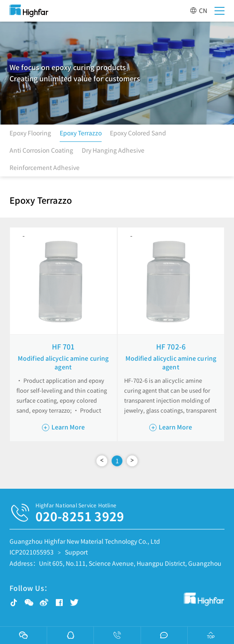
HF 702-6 (171, 346)
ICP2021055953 (32, 555)
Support (76, 555)
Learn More (63, 427)
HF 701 (63, 346)
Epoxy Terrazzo (81, 135)
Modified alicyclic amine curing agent (63, 362)
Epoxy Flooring (30, 135)
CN (199, 10)
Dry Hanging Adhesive (113, 152)
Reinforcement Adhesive (45, 170)
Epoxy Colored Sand (138, 135)
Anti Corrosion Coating (41, 152)
